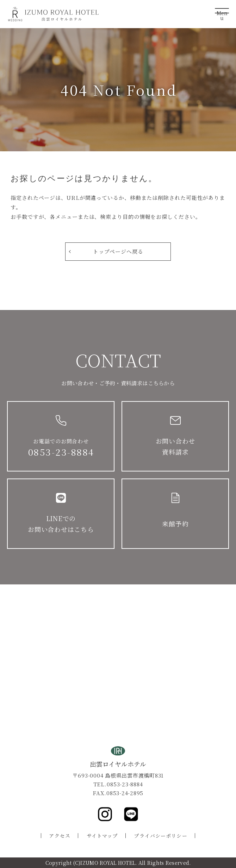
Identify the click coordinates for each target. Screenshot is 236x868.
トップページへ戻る (118, 251)
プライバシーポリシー (160, 836)
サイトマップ (102, 836)
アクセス (60, 836)
